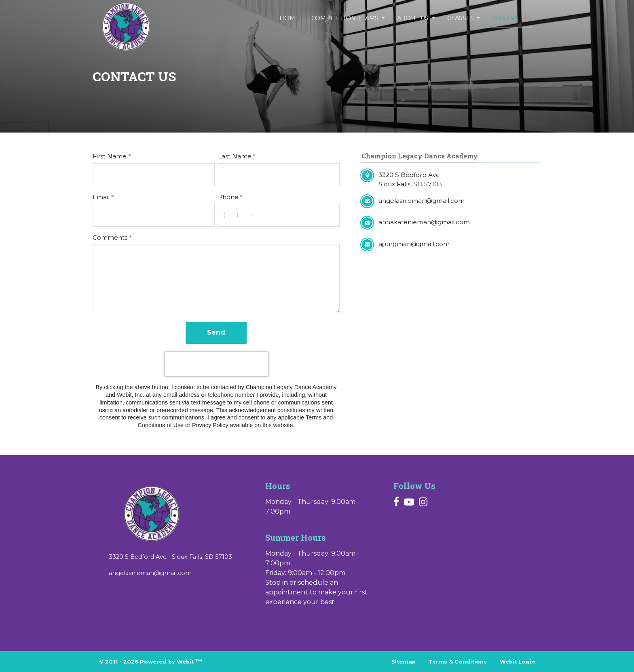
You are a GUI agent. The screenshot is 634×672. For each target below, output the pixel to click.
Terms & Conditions (458, 662)
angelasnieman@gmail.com (150, 573)
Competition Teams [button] (346, 18)
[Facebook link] (396, 503)
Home (289, 18)
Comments (110, 237)
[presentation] (216, 364)
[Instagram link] (423, 503)
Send (216, 332)
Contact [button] (507, 18)
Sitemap (404, 662)
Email (101, 197)
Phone (228, 197)
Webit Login (517, 662)
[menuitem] (289, 18)
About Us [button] (414, 18)
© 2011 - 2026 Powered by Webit (150, 661)
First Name (110, 156)
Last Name (235, 156)
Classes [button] (461, 18)
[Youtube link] (409, 503)
